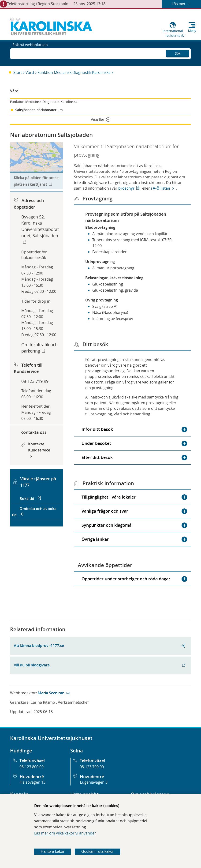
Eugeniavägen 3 (94, 782)
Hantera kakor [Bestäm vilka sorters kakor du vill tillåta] (53, 851)
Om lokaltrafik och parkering (39, 348)
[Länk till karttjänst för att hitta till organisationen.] (36, 166)
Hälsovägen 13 (33, 782)
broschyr (126, 188)
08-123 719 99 (35, 381)
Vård (30, 72)
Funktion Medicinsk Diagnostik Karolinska (74, 72)
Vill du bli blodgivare (32, 665)
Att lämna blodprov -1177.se (39, 646)
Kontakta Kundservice (39, 447)
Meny (192, 31)
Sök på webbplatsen (30, 53)
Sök (178, 52)
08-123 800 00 (32, 767)
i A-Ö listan (160, 188)
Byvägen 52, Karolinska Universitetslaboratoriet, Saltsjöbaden (40, 226)
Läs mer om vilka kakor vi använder (65, 833)
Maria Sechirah (51, 693)
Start (18, 72)
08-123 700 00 (92, 767)
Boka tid (27, 499)
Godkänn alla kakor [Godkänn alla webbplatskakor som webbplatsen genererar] (97, 851)
